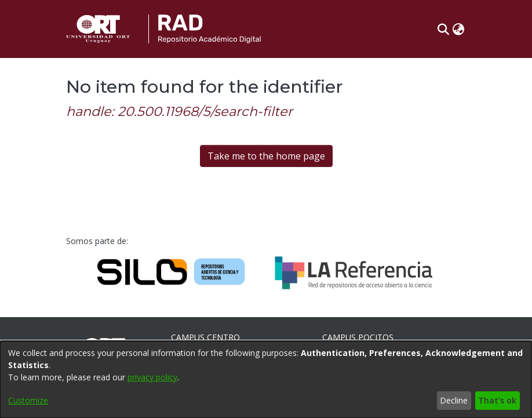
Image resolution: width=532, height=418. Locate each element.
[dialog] (266, 379)
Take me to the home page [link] (266, 156)
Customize (28, 400)
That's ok (497, 400)
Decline (454, 400)
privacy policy (152, 377)
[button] (443, 29)
